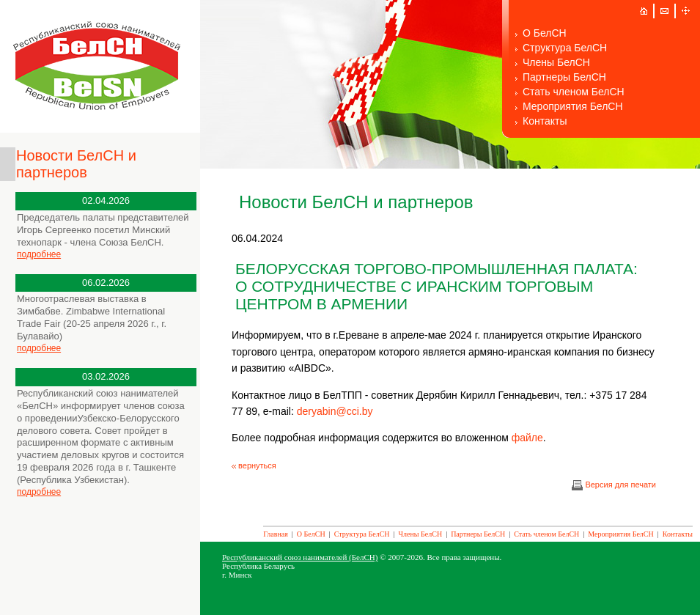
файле (527, 438)
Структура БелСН (565, 48)
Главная (276, 534)
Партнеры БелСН (564, 77)
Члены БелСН (556, 62)
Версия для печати (614, 485)
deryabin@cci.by (335, 411)
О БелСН (545, 33)
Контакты (545, 121)
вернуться (254, 465)
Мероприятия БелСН (573, 106)
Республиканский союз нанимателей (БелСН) (300, 557)
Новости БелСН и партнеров (76, 164)
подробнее (39, 254)
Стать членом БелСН (574, 92)
